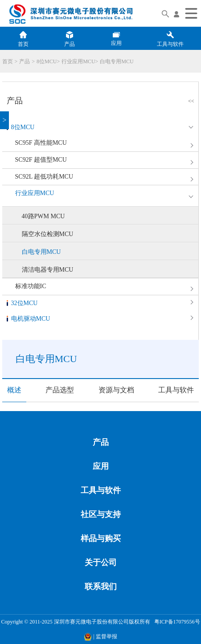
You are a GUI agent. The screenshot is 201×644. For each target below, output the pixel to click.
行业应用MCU (78, 61)
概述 (14, 390)
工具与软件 (176, 390)
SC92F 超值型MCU (41, 160)
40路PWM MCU (43, 216)
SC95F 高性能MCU (41, 143)
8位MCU (47, 61)
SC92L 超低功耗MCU (44, 177)
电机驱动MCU (31, 319)
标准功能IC (31, 286)
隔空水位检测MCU (48, 234)
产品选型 (60, 390)
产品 (25, 61)
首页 (8, 61)
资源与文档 (116, 390)
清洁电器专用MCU (48, 270)
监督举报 (107, 636)
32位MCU (25, 303)
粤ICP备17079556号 (176, 622)
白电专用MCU (117, 61)
